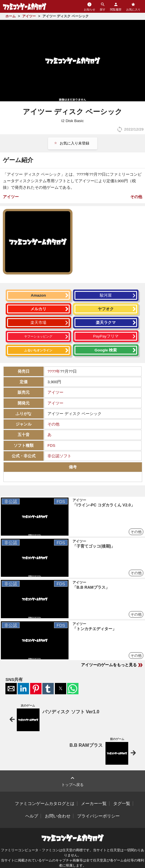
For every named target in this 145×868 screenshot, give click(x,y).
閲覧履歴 (116, 7)
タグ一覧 (122, 804)
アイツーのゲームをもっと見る (112, 665)
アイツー (11, 197)
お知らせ (90, 7)
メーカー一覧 (94, 804)
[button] (11, 689)
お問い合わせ (58, 816)
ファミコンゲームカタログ (25, 6)
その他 (136, 197)
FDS (51, 445)
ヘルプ (32, 816)
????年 (54, 371)
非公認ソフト (59, 456)
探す (103, 7)
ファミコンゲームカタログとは (45, 804)
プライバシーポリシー (98, 816)
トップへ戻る (72, 781)
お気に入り (133, 7)
